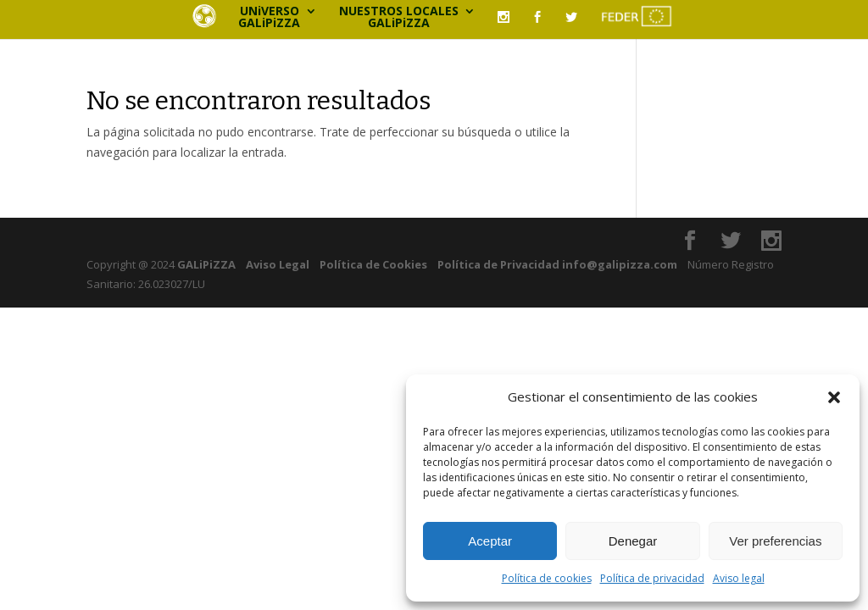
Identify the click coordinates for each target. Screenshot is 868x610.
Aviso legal (739, 578)
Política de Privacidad (498, 264)
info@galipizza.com (620, 264)
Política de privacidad (652, 578)
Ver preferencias (775, 541)
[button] (834, 397)
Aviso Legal (278, 264)
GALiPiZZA (205, 264)
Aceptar (490, 541)
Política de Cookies (373, 264)
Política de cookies (547, 578)
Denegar (633, 541)
